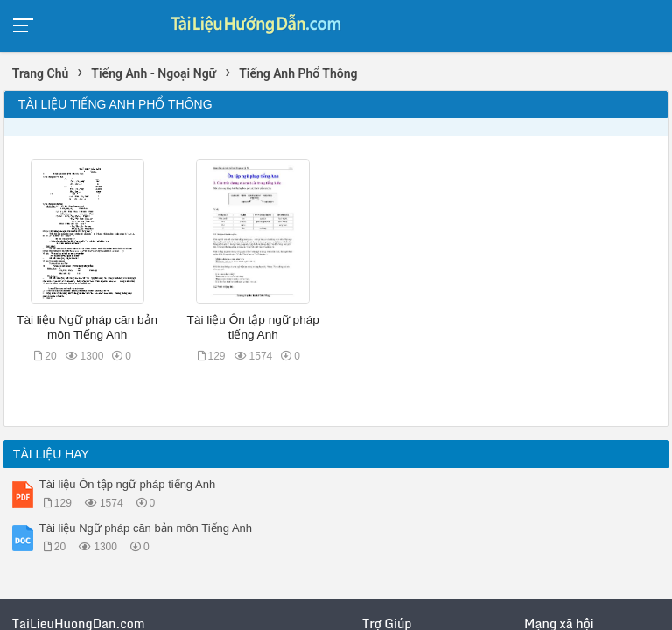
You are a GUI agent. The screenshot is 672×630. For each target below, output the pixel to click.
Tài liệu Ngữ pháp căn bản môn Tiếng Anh (146, 528)
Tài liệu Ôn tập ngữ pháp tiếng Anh (127, 484)
